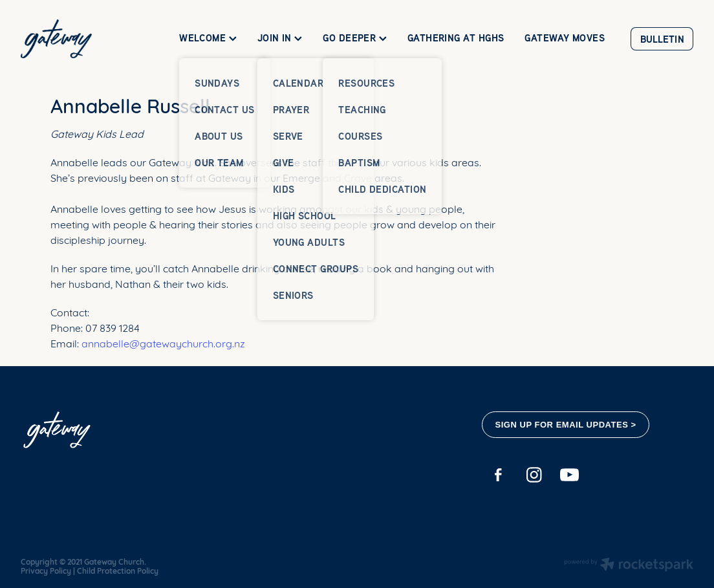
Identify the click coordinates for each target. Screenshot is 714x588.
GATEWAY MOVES (565, 38)
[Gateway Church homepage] (88, 39)
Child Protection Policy (118, 571)
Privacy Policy (46, 571)
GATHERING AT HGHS (456, 38)
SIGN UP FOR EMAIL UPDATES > (566, 425)
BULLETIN (662, 39)
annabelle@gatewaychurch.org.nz (163, 343)
